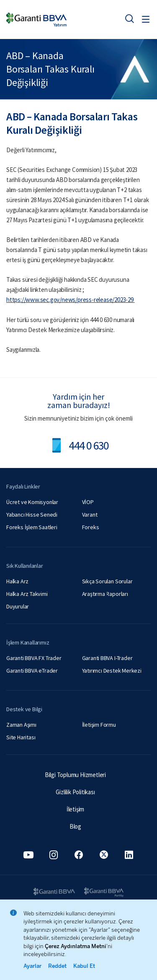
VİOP (88, 502)
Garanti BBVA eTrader (32, 671)
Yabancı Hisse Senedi (32, 515)
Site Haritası (21, 737)
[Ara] (129, 18)
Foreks (91, 527)
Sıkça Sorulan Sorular (107, 581)
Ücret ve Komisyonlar (32, 502)
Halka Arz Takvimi (27, 594)
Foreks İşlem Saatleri (32, 527)
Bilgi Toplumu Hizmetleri (75, 775)
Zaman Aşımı (21, 725)
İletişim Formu (99, 725)
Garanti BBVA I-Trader (107, 658)
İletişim (75, 809)
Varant (90, 515)
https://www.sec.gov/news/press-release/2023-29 (71, 300)
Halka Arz (17, 581)
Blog (75, 826)
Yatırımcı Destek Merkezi (112, 671)
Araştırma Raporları (105, 594)
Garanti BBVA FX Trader (34, 658)
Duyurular (18, 606)
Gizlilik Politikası (75, 792)
